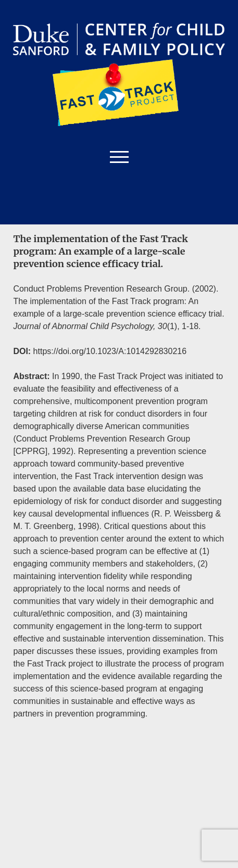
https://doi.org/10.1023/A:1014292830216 (111, 351)
